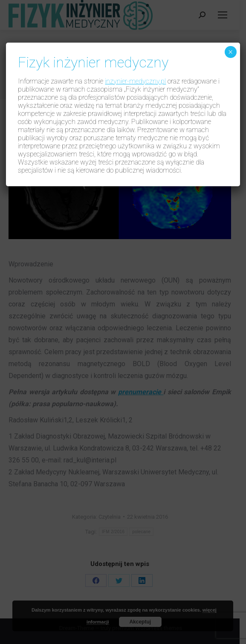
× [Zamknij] (230, 52)
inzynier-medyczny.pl (135, 81)
